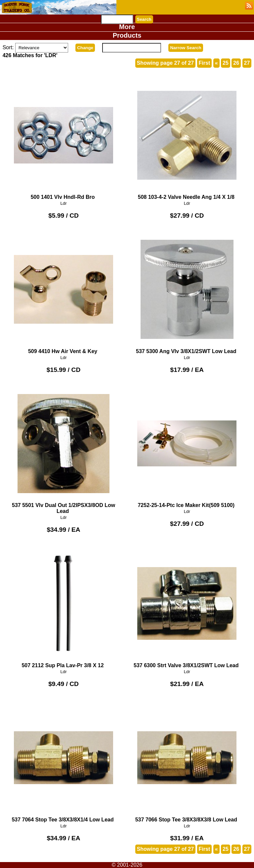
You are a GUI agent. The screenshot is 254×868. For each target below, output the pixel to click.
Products (127, 35)
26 (236, 63)
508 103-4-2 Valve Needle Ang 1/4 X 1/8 (187, 138)
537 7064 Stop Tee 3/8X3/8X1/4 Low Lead (63, 760)
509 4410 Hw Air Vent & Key (63, 292)
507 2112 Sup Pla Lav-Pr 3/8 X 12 (63, 606)
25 (226, 63)
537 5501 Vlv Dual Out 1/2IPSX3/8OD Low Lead (63, 449)
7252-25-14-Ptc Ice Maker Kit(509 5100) (187, 446)
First (205, 63)
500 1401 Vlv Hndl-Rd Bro (63, 138)
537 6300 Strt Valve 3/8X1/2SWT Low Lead (187, 606)
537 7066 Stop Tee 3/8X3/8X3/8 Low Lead (187, 760)
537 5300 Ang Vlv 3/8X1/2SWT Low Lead (187, 292)
